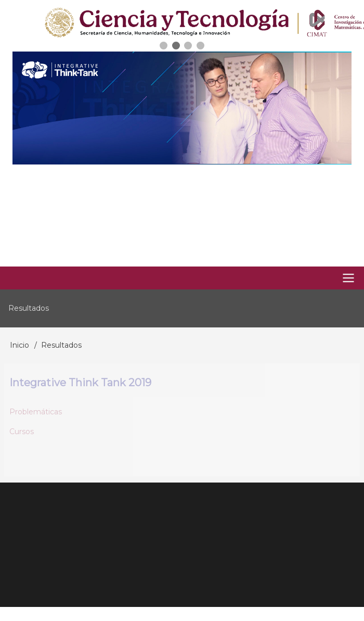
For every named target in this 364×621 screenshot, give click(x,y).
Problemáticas (36, 412)
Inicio (19, 345)
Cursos (22, 432)
